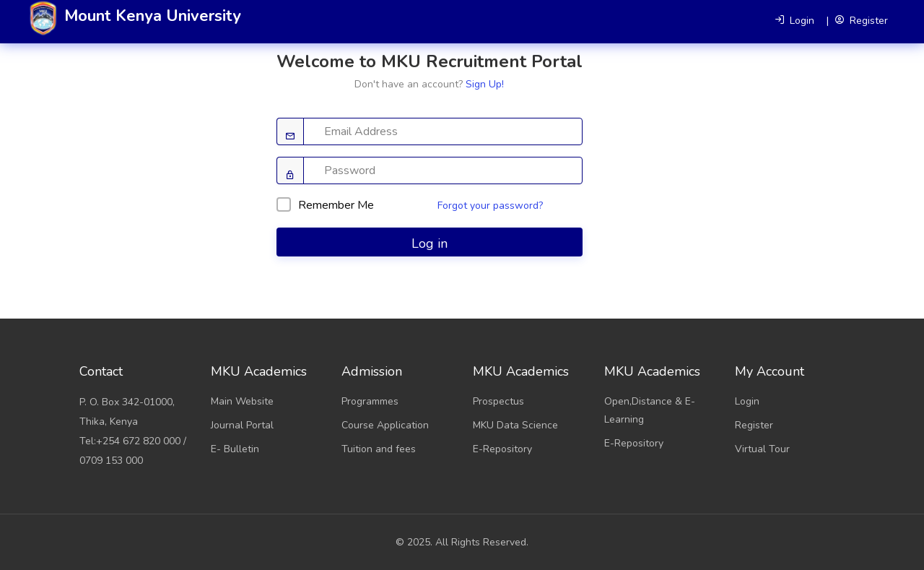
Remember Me (325, 205)
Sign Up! (485, 84)
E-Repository (502, 449)
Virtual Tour (762, 449)
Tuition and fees (379, 449)
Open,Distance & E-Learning (650, 410)
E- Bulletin (235, 449)
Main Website (242, 401)
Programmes (370, 401)
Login (747, 401)
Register (754, 425)
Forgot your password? (490, 206)
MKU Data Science (515, 425)
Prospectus (498, 401)
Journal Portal (242, 425)
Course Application (385, 425)
